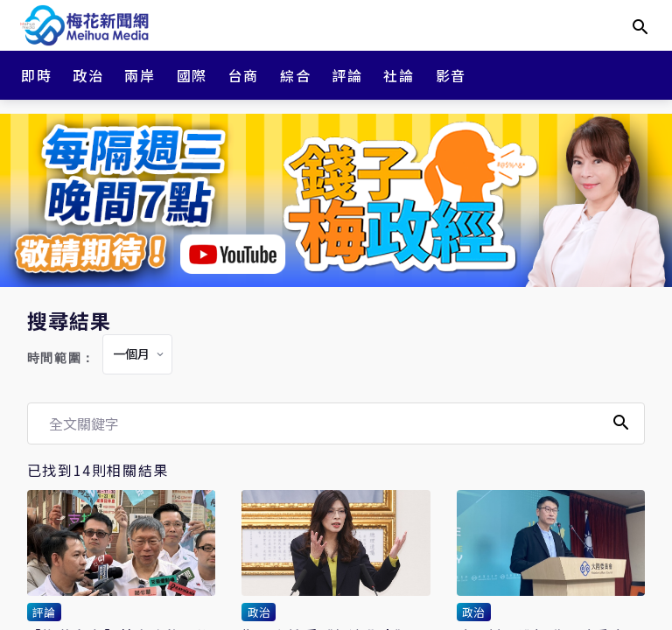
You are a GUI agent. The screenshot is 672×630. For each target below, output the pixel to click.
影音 (451, 75)
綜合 (295, 75)
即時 (36, 75)
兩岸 (140, 75)
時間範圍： (61, 358)
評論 (347, 75)
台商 (244, 75)
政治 (88, 75)
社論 (399, 75)
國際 (192, 75)
